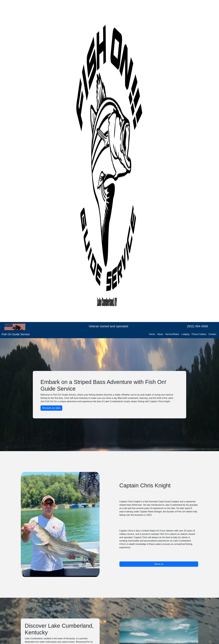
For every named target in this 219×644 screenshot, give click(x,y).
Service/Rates (172, 334)
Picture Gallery (199, 334)
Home (152, 334)
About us (159, 564)
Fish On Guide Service (16, 334)
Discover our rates (51, 408)
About (160, 334)
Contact (212, 334)
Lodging (185, 334)
